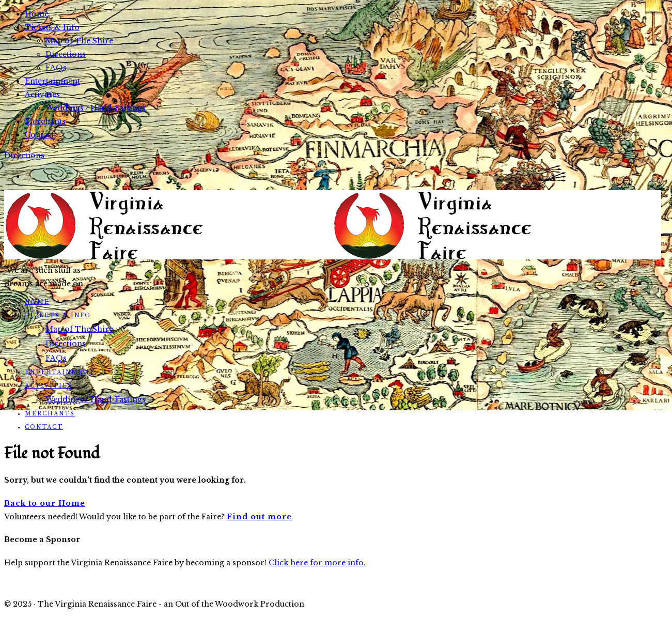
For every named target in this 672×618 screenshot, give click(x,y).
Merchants (45, 121)
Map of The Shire (79, 41)
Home (37, 14)
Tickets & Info (52, 27)
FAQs (56, 68)
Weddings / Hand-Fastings (96, 108)
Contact (40, 135)
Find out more (259, 517)
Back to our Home (45, 503)
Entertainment (52, 81)
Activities (42, 95)
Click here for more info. (317, 563)
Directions (66, 54)
